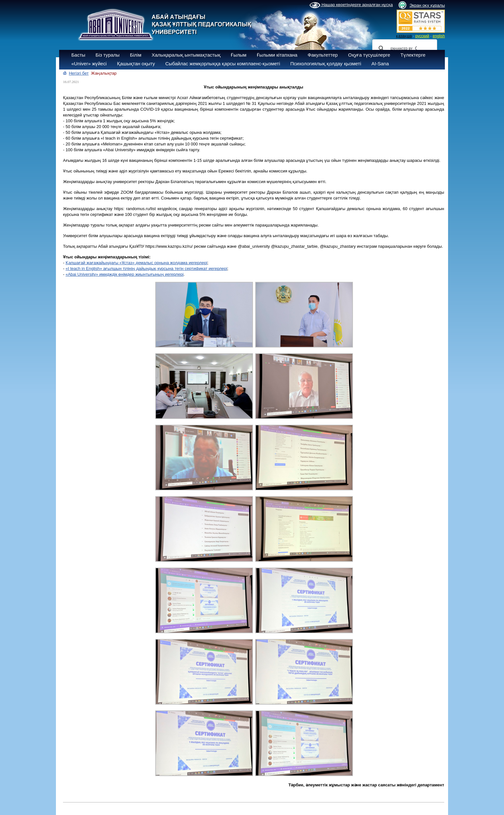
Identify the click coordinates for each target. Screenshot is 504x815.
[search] (404, 49)
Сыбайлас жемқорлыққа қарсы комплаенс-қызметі (223, 64)
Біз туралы (108, 55)
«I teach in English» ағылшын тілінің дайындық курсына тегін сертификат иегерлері (146, 269)
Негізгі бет (79, 73)
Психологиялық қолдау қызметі (326, 64)
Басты (78, 55)
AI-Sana (380, 64)
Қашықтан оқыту (136, 64)
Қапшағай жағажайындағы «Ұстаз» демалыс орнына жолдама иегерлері (136, 263)
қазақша (404, 36)
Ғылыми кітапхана (277, 55)
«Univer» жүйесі (89, 64)
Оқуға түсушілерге (369, 55)
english (439, 36)
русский (422, 36)
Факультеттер (323, 55)
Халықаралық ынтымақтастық (186, 55)
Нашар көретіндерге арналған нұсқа (351, 5)
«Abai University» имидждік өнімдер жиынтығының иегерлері (125, 274)
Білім (136, 55)
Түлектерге (413, 55)
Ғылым (239, 55)
